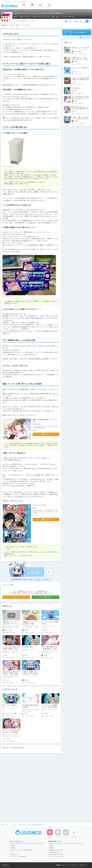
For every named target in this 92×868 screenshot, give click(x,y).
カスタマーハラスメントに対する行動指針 (21, 850)
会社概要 (13, 846)
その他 (72, 17)
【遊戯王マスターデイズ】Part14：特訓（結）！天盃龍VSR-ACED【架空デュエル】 (80, 59)
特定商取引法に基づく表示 (56, 850)
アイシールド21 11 (39, 505)
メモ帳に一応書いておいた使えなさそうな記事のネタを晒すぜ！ (30, 674)
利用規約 (13, 848)
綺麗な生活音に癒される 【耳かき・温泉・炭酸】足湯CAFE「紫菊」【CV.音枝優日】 (80, 109)
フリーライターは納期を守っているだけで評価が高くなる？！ (50, 707)
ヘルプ (12, 852)
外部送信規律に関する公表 (56, 855)
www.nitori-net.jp (10, 167)
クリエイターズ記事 (23, 25)
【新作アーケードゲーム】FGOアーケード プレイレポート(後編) (11, 624)
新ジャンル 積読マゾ (10, 705)
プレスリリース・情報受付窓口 (19, 857)
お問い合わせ (14, 855)
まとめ (14, 825)
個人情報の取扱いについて (56, 852)
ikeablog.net (9, 296)
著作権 (51, 846)
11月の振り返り (27, 647)
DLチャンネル (9, 6)
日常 (13, 25)
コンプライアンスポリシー (56, 857)
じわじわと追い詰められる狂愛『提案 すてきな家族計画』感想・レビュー (11, 649)
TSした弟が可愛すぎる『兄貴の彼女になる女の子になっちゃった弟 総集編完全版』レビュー (80, 98)
